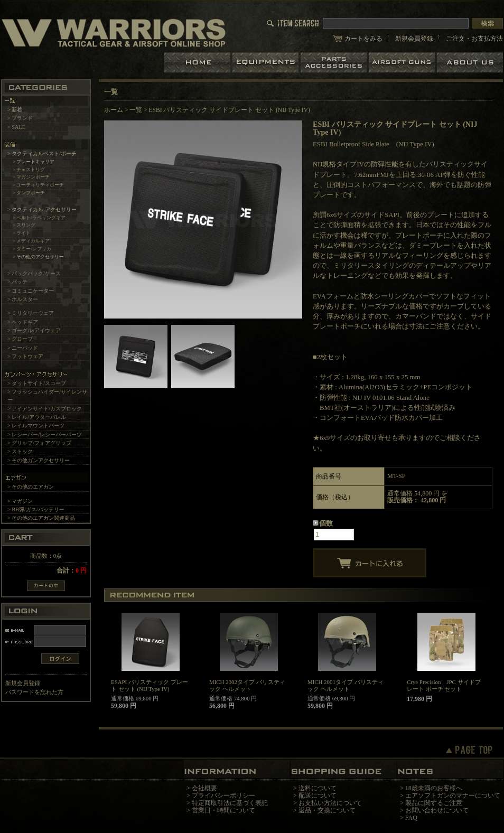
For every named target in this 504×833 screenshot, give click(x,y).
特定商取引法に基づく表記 (230, 803)
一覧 (136, 110)
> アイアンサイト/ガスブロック (45, 409)
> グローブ (20, 339)
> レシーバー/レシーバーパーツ (45, 434)
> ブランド (20, 118)
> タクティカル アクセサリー (42, 209)
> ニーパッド (23, 348)
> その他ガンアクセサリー (39, 460)
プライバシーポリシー (223, 795)
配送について (318, 795)
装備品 (267, 63)
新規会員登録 (414, 39)
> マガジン (20, 501)
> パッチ (17, 282)
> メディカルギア (31, 241)
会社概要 (204, 788)
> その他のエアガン (31, 487)
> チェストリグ (29, 170)
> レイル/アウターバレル (37, 417)
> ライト (22, 233)
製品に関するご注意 (434, 803)
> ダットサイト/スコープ (37, 383)
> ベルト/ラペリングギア (39, 218)
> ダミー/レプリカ (32, 249)
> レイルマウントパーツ (36, 425)
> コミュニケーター (31, 291)
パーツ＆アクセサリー (335, 63)
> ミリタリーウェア (31, 313)
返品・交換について (327, 810)
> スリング (24, 225)
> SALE (16, 127)
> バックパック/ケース (34, 273)
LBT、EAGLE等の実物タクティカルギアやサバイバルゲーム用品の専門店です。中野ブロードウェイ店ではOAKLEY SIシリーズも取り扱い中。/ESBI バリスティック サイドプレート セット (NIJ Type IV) (114, 32)
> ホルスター (23, 299)
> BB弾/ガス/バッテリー (36, 509)
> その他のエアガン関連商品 (41, 518)
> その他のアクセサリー (39, 257)
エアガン (403, 63)
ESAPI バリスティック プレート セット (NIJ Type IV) (150, 685)
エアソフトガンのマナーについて (453, 795)
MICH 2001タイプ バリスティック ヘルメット (346, 685)
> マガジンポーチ (31, 177)
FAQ (411, 818)
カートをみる (363, 39)
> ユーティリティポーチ (39, 185)
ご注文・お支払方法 (474, 39)
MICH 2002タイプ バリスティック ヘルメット (247, 685)
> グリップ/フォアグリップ (39, 443)
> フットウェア (25, 356)
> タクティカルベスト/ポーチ (42, 153)
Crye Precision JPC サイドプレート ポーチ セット (444, 685)
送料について (318, 788)
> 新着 (15, 110)
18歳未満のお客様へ (434, 788)
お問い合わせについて (437, 810)
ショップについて (470, 63)
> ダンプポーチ (29, 193)
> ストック (20, 451)
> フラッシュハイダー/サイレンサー (47, 396)
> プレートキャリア (34, 162)
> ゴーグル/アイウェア (34, 330)
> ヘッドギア (23, 322)
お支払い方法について (330, 803)
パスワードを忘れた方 (34, 692)
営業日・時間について (223, 810)
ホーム (198, 63)
